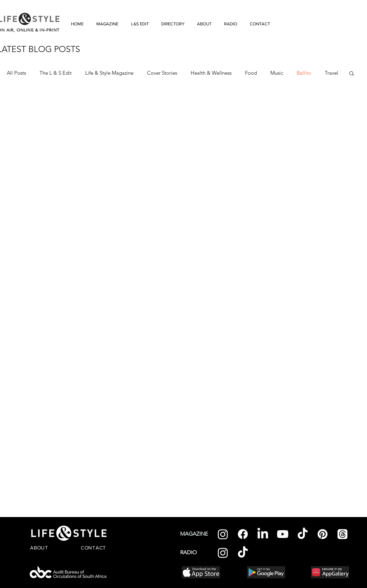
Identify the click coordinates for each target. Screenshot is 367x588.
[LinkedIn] (263, 534)
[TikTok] (303, 534)
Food (251, 73)
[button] (352, 74)
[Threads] (342, 534)
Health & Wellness (211, 73)
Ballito (304, 73)
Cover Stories (162, 73)
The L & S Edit (56, 73)
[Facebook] (243, 534)
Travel (332, 73)
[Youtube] (283, 534)
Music (277, 73)
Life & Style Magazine (109, 73)
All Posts (16, 73)
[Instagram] (223, 534)
